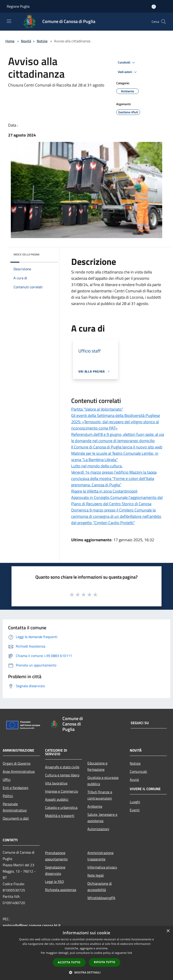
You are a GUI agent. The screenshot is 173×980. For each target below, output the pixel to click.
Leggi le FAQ (55, 882)
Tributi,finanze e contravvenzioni (100, 795)
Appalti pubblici (57, 799)
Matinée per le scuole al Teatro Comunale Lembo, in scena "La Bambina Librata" (115, 456)
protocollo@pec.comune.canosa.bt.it (32, 925)
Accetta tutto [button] (69, 962)
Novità (26, 41)
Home (10, 41)
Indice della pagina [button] (26, 254)
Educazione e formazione (97, 766)
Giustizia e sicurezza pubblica (103, 781)
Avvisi (134, 780)
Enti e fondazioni (16, 788)
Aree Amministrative (19, 771)
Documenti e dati (16, 818)
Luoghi (135, 802)
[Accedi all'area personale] (154, 7)
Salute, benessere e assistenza (102, 818)
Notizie (42, 41)
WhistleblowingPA (101, 898)
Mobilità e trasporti (60, 816)
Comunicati (138, 771)
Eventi (135, 810)
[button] (86, 972)
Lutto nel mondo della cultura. (97, 466)
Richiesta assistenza (61, 890)
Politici (8, 796)
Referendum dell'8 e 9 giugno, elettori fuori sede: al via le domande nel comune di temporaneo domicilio (118, 438)
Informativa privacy (102, 867)
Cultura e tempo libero (62, 775)
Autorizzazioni (98, 829)
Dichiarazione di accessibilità (100, 887)
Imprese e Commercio (61, 791)
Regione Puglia (18, 6)
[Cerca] (164, 22)
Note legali (96, 875)
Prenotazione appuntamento (56, 856)
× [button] (168, 931)
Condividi (127, 63)
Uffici (7, 780)
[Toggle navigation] (9, 21)
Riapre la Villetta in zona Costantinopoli (104, 491)
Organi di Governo (17, 763)
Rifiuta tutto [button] (105, 962)
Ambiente (95, 806)
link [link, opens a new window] (130, 953)
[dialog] (86, 953)
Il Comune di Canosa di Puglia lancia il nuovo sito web (117, 447)
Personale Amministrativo (15, 807)
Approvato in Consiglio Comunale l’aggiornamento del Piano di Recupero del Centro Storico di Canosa (117, 501)
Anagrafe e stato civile (62, 767)
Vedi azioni (128, 72)
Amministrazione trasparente (100, 856)
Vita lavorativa (56, 783)
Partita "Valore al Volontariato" (97, 409)
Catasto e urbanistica (61, 807)
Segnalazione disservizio (55, 870)
